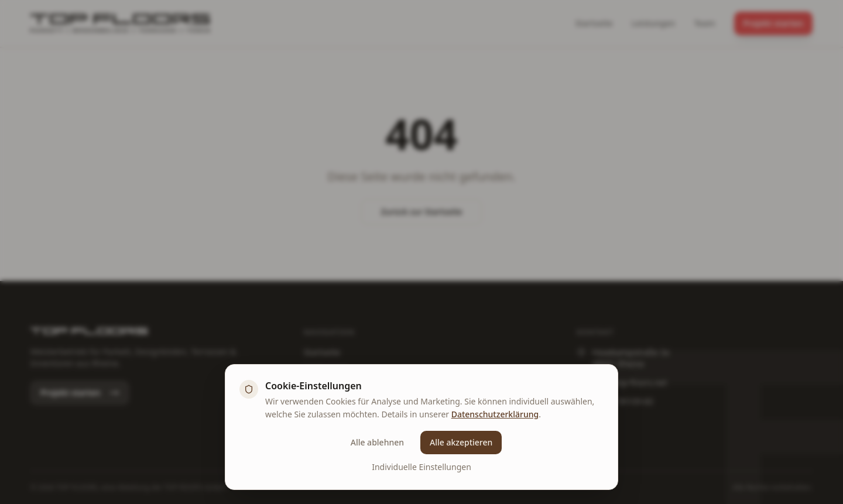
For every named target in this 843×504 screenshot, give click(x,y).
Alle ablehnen (377, 442)
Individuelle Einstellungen (421, 467)
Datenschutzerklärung (495, 414)
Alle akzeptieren (461, 442)
